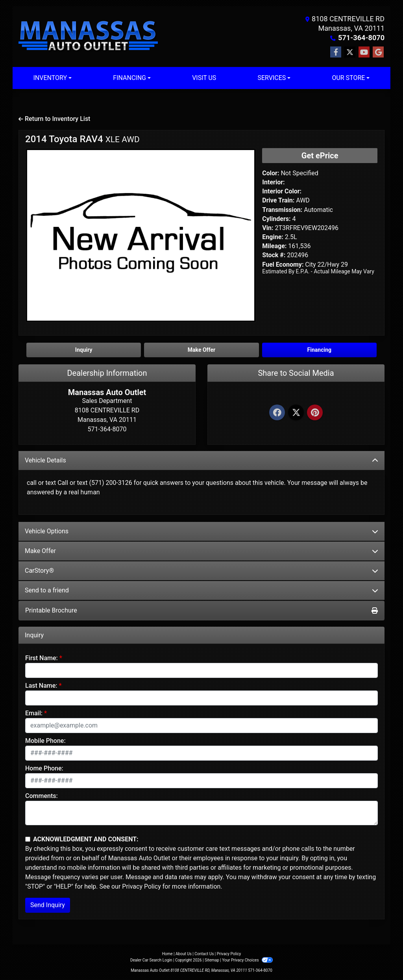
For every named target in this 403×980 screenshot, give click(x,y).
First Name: (42, 658)
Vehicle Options (201, 531)
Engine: (273, 237)
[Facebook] (277, 413)
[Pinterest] (315, 413)
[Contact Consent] (28, 839)
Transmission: (282, 210)
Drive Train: (278, 200)
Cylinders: (276, 219)
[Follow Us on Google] (378, 52)
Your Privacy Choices (247, 960)
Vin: (268, 228)
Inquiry (84, 350)
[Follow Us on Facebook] (336, 52)
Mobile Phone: (45, 741)
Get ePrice (320, 156)
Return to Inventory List (54, 119)
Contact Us (204, 954)
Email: (34, 713)
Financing (319, 350)
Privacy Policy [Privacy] (229, 954)
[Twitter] (296, 413)
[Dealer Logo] (88, 37)
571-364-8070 (361, 38)
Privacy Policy (141, 886)
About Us (184, 954)
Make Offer (201, 551)
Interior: (273, 182)
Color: (271, 173)
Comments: (42, 796)
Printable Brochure (201, 610)
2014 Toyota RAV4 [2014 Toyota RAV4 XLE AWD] (82, 139)
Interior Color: (282, 191)
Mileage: (274, 246)
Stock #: (274, 255)
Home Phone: (44, 768)
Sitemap (212, 960)
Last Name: (41, 686)
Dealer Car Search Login (151, 960)
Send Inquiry (48, 905)
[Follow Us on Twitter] (350, 52)
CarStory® (201, 571)
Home (167, 954)
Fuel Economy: (283, 264)
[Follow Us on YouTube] (364, 52)
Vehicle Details (201, 460)
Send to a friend (201, 590)
